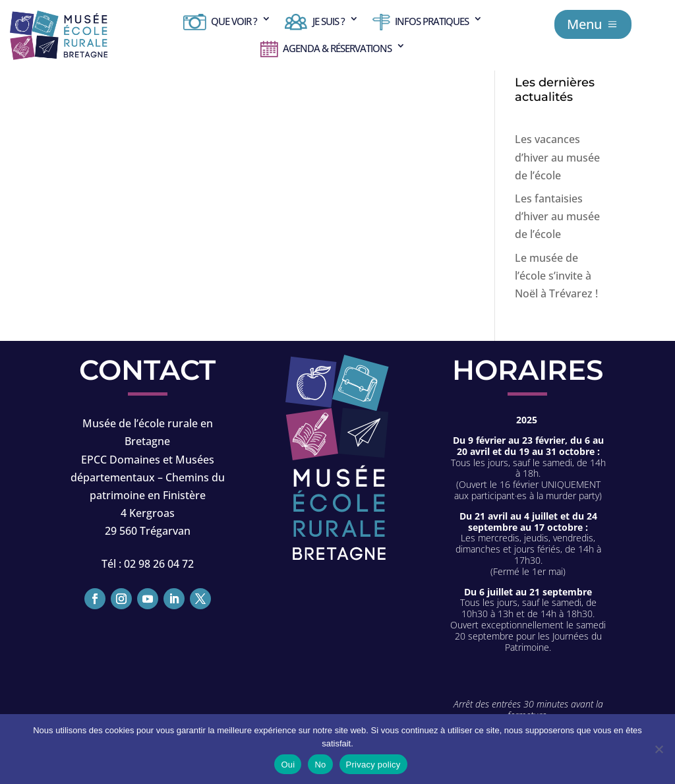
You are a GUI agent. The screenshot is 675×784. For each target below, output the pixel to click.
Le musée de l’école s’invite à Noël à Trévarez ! (556, 276)
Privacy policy (373, 765)
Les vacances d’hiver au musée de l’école (557, 157)
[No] (659, 749)
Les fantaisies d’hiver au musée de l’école (557, 216)
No (320, 765)
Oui (288, 765)
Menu (584, 24)
